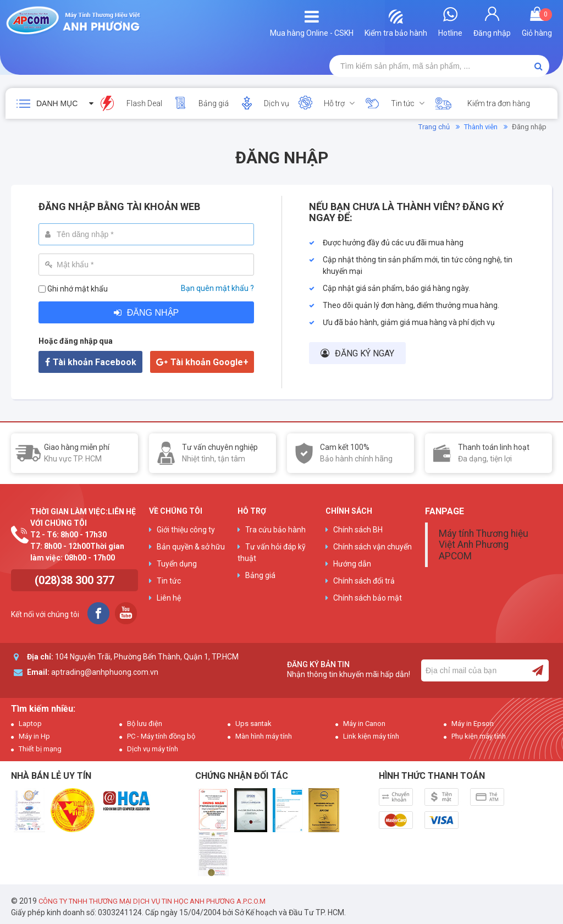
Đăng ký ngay (365, 353)
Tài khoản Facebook (95, 362)
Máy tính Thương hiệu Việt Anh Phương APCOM (484, 544)
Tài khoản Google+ (209, 362)
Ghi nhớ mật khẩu (78, 289)
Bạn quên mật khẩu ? (217, 288)
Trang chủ (434, 127)
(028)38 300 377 (74, 580)
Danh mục (57, 103)
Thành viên (481, 127)
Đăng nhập (153, 313)
